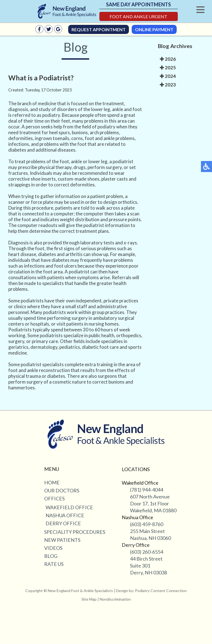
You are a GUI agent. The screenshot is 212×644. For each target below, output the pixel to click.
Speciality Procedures (75, 532)
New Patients (62, 540)
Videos (53, 548)
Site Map (89, 599)
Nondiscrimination (115, 599)
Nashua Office (65, 515)
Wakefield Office (69, 507)
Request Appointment (99, 29)
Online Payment (154, 29)
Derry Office (63, 523)
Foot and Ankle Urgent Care (138, 17)
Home (52, 482)
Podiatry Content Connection (161, 591)
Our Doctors (62, 490)
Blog (51, 556)
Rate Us (54, 564)
